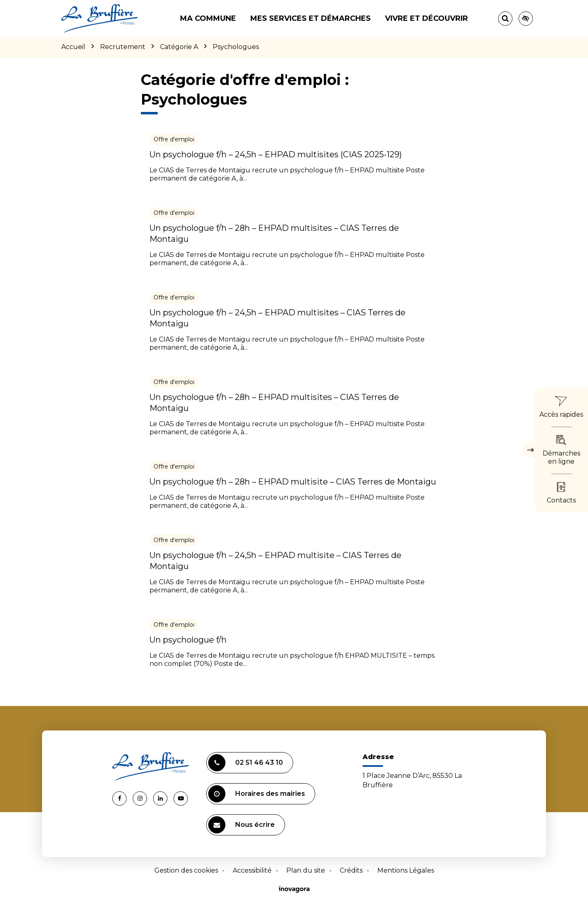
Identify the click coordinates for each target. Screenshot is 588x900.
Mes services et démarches (311, 18)
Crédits (351, 870)
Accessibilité (252, 870)
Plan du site (306, 870)
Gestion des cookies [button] (186, 870)
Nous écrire (242, 825)
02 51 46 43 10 (246, 763)
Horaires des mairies (257, 794)
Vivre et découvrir (427, 18)
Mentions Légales (406, 870)
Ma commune (208, 18)
